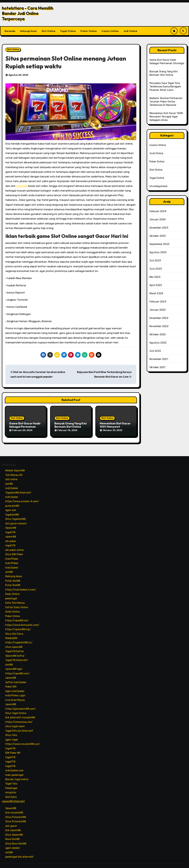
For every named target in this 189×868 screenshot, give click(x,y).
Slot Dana (11, 795)
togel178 (10, 530)
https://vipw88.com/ (17, 671)
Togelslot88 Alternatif (18, 490)
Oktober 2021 (157, 367)
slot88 (9, 481)
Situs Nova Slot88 (16, 841)
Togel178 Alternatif (17, 658)
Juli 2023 (155, 261)
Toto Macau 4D (14, 473)
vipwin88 (22, 186)
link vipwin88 (13, 828)
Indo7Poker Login (15, 693)
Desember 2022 (159, 318)
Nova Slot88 (12, 837)
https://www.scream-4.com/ (22, 499)
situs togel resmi (15, 724)
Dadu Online (12, 592)
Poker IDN (11, 684)
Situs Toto (11, 733)
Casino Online (110, 31)
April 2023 (156, 285)
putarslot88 (12, 504)
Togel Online (68, 31)
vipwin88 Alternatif (13, 799)
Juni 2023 (156, 269)
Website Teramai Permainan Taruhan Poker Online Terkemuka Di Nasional (166, 102)
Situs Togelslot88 (15, 517)
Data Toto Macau (15, 601)
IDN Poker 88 (13, 751)
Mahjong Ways (14, 574)
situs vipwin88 (14, 645)
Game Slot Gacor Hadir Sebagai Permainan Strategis (25, 427)
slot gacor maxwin (16, 521)
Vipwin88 (11, 526)
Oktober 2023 (158, 236)
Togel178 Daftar (15, 649)
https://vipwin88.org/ (18, 627)
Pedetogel (11, 786)
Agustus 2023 (158, 252)
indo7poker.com (14, 768)
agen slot (11, 508)
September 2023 (159, 244)
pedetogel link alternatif (19, 855)
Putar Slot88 (13, 579)
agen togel (12, 737)
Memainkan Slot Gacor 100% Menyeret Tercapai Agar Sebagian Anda (166, 117)
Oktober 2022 (158, 334)
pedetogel (11, 596)
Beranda (10, 31)
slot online (11, 477)
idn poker (11, 539)
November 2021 (159, 359)
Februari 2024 (158, 211)
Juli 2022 (155, 351)
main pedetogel (14, 773)
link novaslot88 (14, 810)
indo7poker (12, 486)
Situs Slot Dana (14, 631)
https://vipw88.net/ (17, 618)
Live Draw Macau (15, 698)
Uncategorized (158, 186)
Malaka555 (11, 636)
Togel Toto (11, 781)
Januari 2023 (157, 310)
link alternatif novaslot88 (20, 715)
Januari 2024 (158, 219)
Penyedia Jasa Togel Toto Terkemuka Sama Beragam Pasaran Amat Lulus (165, 87)
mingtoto (11, 790)
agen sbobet (12, 846)
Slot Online (49, 31)
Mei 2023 (155, 277)
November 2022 (159, 326)
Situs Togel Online (16, 711)
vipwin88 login (14, 667)
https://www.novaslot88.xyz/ (23, 742)
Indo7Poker (12, 556)
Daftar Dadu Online (17, 605)
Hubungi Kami (28, 31)
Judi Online (130, 31)
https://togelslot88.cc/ (19, 640)
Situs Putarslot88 (16, 815)
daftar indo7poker (16, 680)
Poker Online (89, 31)
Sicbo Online (12, 609)
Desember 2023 (159, 228)
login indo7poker (15, 689)
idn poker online (14, 548)
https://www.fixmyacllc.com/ (22, 623)
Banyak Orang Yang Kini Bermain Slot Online (71, 425)
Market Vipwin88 (15, 468)
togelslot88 (12, 512)
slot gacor (11, 824)
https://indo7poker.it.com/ (21, 587)
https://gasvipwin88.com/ (21, 706)
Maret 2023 (156, 293)
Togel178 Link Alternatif (19, 729)
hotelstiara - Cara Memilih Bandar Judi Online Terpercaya (28, 13)
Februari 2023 (158, 302)
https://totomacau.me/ (19, 720)
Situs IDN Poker (14, 552)
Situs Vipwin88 (14, 832)
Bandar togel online (17, 777)
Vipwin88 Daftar (15, 654)
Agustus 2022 (158, 343)
